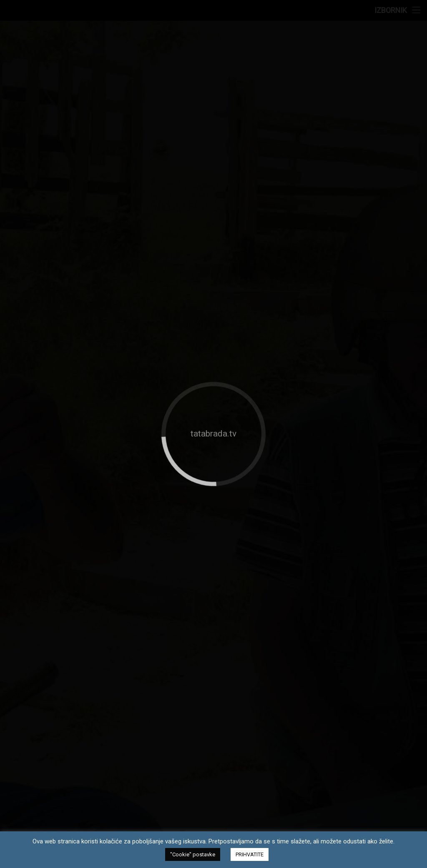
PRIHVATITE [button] (250, 854)
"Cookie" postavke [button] (193, 854)
